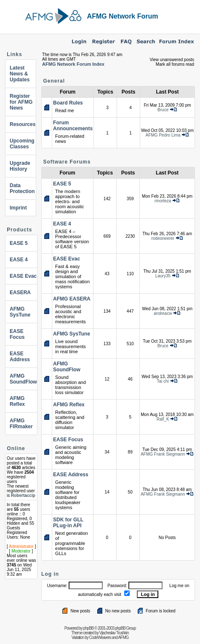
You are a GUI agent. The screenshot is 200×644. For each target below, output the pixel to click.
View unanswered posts (172, 60)
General (54, 81)
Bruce (163, 110)
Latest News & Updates (20, 74)
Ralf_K (163, 419)
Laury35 (163, 276)
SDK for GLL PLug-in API (68, 523)
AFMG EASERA (72, 299)
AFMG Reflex (17, 401)
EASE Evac (23, 276)
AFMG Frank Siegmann (163, 454)
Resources (23, 124)
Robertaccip (23, 495)
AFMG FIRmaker (21, 424)
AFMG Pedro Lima (163, 135)
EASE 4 (19, 260)
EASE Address (20, 357)
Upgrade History (20, 166)
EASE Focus (17, 334)
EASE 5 (19, 243)
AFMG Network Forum (123, 16)
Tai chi (163, 381)
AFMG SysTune (20, 312)
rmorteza (163, 201)
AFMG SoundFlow (23, 379)
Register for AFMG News (21, 102)
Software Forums (67, 162)
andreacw (163, 313)
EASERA (20, 292)
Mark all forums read (175, 64)
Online (16, 448)
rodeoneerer (163, 238)
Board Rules (68, 103)
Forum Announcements (73, 126)
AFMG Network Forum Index (73, 64)
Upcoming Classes (22, 144)
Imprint (18, 208)
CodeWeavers (100, 637)
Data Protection (22, 188)
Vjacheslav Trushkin (114, 633)
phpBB (88, 628)
